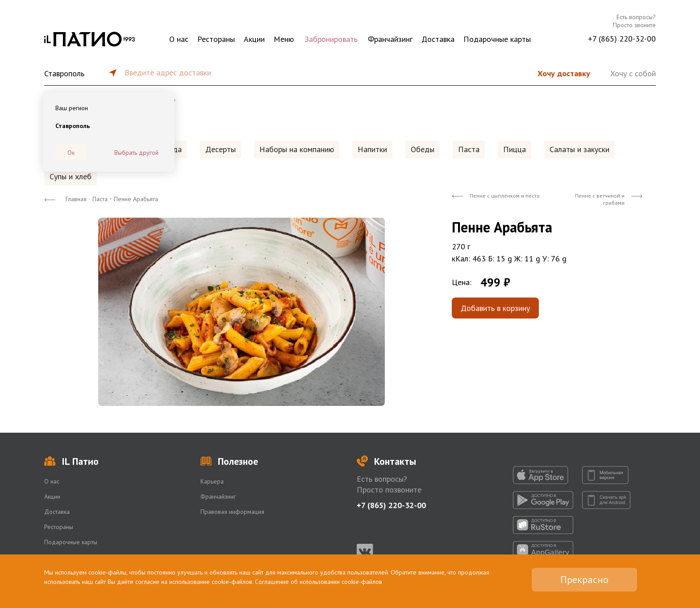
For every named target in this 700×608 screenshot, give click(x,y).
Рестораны (216, 39)
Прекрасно (584, 579)
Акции (254, 39)
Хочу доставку (564, 73)
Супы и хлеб (71, 176)
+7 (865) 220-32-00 (622, 39)
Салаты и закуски (579, 149)
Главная (76, 199)
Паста (469, 149)
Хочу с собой (633, 73)
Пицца (515, 149)
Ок (71, 153)
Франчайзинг (390, 39)
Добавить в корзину (495, 308)
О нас (179, 39)
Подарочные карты (497, 39)
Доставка (438, 39)
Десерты (221, 149)
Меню (284, 39)
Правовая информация (232, 512)
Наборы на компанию (297, 149)
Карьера (212, 481)
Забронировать (331, 39)
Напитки (372, 149)
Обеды (423, 149)
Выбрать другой (136, 153)
